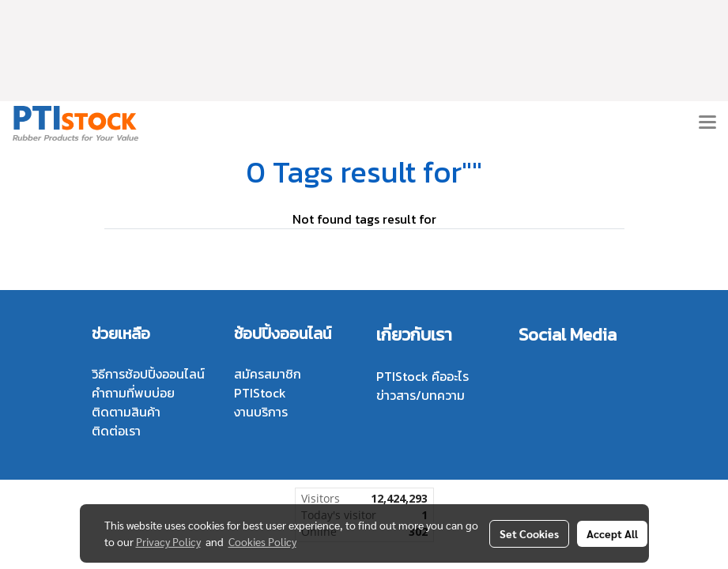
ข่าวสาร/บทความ (421, 395)
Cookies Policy (262, 541)
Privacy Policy (168, 541)
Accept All (612, 533)
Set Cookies (529, 533)
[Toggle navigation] (707, 123)
